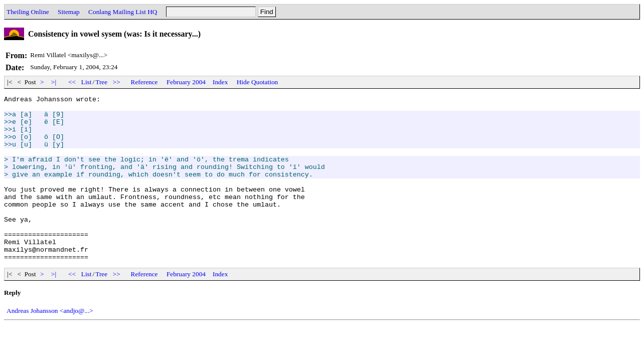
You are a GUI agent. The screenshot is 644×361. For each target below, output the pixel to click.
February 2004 (186, 82)
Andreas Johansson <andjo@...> (50, 344)
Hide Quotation (258, 82)
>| (54, 82)
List (87, 82)
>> (117, 82)
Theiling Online (28, 12)
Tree (101, 82)
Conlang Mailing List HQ (123, 12)
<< (72, 82)
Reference (144, 82)
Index (220, 82)
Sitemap (69, 12)
